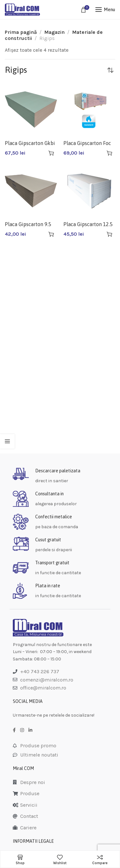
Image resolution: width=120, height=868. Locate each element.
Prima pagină (21, 32)
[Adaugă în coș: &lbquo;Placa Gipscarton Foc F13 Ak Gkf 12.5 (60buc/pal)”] (109, 153)
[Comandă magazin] (110, 70)
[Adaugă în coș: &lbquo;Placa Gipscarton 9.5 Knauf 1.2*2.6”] (51, 234)
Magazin (54, 32)
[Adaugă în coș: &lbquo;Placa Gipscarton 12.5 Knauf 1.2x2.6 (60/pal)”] (109, 234)
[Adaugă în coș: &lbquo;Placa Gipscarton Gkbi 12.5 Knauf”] (51, 153)
